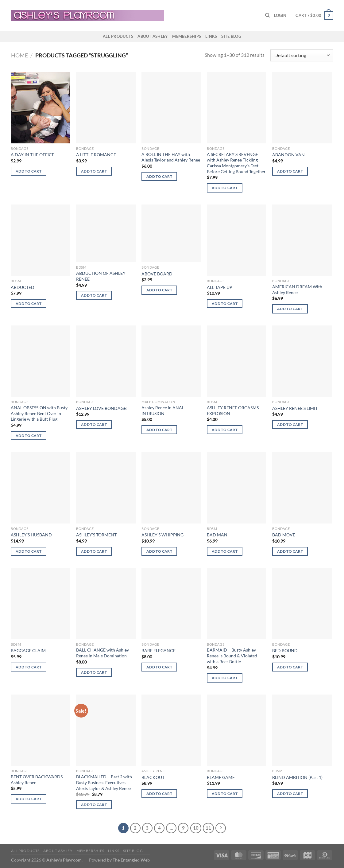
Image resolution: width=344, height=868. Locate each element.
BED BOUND (285, 650)
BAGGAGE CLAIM (28, 650)
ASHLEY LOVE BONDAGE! (102, 408)
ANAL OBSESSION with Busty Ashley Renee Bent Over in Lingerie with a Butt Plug (39, 413)
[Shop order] (302, 55)
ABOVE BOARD (157, 274)
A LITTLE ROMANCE (96, 155)
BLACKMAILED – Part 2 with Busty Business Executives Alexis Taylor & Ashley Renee (104, 782)
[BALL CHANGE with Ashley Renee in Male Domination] (106, 604)
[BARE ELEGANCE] (171, 604)
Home (19, 55)
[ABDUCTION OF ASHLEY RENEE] (106, 233)
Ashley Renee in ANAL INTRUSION (163, 411)
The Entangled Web (131, 860)
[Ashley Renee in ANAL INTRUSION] (171, 361)
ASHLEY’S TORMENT (96, 535)
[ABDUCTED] (40, 240)
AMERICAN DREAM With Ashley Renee (297, 290)
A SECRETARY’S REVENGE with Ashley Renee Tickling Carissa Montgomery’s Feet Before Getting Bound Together (236, 163)
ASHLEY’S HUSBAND (31, 535)
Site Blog (231, 36)
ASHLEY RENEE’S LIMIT (295, 408)
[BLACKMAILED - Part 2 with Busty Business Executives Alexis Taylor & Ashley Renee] (106, 730)
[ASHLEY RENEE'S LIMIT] (302, 361)
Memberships (187, 36)
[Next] (221, 828)
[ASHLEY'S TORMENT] (106, 488)
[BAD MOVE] (302, 488)
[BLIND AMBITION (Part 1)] (302, 730)
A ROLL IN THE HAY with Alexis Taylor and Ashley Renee (171, 157)
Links (211, 36)
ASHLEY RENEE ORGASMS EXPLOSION (233, 411)
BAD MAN (217, 535)
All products (118, 36)
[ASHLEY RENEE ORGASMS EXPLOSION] (236, 361)
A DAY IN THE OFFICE (33, 155)
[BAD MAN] (236, 488)
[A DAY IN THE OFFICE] (40, 108)
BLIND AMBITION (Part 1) (297, 777)
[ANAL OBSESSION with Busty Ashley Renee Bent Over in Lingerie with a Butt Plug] (40, 361)
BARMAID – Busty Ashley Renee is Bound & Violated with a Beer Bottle (232, 656)
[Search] (267, 15)
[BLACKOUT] (171, 730)
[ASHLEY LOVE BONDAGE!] (106, 361)
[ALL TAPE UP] (236, 240)
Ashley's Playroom (64, 860)
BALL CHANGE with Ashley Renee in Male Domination (102, 653)
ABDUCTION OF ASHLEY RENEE (101, 276)
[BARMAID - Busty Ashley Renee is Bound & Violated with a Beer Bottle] (236, 604)
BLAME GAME (221, 777)
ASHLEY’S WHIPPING (162, 535)
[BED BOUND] (302, 604)
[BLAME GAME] (236, 730)
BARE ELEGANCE (158, 650)
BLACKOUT (153, 777)
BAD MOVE (284, 535)
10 (196, 828)
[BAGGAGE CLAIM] (40, 604)
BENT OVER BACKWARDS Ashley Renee (37, 780)
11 (208, 828)
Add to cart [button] (29, 171)
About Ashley (153, 36)
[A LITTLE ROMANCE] (106, 108)
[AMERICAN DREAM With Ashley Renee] (302, 240)
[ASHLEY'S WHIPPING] (171, 488)
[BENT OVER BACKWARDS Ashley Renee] (40, 730)
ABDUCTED (23, 287)
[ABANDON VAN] (302, 108)
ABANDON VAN (288, 155)
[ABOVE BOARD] (171, 233)
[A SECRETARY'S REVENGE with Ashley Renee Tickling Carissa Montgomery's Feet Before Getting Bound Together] (236, 108)
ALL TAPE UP (220, 287)
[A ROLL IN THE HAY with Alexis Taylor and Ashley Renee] (171, 108)
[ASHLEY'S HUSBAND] (40, 488)
